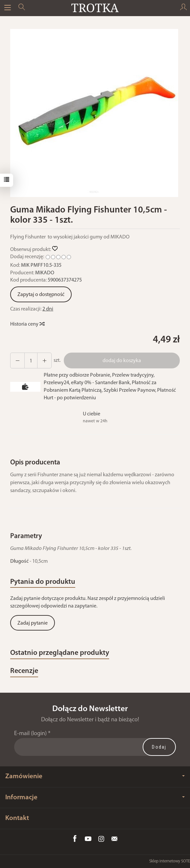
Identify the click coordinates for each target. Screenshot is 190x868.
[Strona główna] (95, 8)
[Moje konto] (183, 8)
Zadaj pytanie (33, 623)
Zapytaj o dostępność (41, 295)
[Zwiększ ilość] (17, 360)
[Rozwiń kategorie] (8, 8)
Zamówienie (95, 776)
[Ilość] (31, 360)
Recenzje (24, 671)
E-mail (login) (30, 734)
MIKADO (45, 273)
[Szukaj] (22, 8)
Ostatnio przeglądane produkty (60, 653)
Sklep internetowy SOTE (170, 861)
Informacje (95, 797)
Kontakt (17, 818)
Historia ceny (27, 324)
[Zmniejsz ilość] (44, 360)
